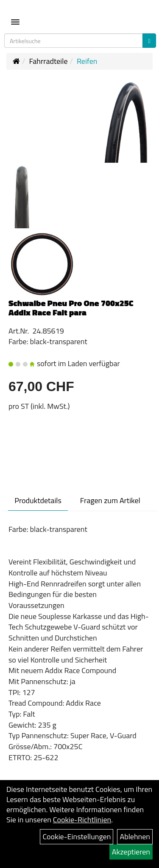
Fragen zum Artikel (110, 500)
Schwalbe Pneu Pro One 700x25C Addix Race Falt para (71, 308)
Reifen (87, 61)
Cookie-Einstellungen (77, 837)
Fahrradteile (48, 61)
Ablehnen (135, 837)
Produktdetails (38, 500)
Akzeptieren (131, 852)
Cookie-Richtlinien (82, 820)
